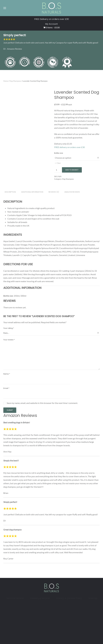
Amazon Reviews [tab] (72, 192)
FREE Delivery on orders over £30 (51, 19)
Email (6, 388)
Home (6, 81)
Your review (9, 340)
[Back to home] (51, 8)
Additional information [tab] (32, 192)
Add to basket (72, 170)
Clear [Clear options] (59, 163)
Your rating (9, 328)
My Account (51, 24)
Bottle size (59, 153)
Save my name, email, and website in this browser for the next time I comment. (42, 403)
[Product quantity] (57, 170)
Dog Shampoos (15, 81)
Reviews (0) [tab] (54, 192)
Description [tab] (10, 192)
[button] (5, 8)
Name (7, 374)
